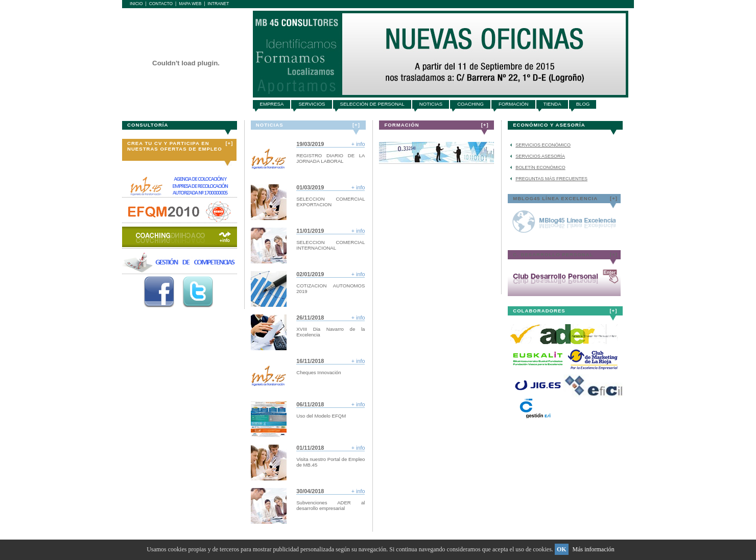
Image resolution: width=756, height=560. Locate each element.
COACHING (470, 104)
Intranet (218, 4)
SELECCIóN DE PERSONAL (372, 104)
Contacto (161, 4)
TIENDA (552, 104)
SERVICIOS (312, 104)
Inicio (136, 4)
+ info (358, 144)
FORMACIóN (514, 104)
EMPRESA (272, 104)
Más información (594, 549)
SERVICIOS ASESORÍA (540, 156)
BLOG (583, 104)
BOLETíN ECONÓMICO (540, 167)
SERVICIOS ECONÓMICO (543, 145)
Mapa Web (190, 4)
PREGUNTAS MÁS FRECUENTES (551, 179)
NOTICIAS (431, 104)
